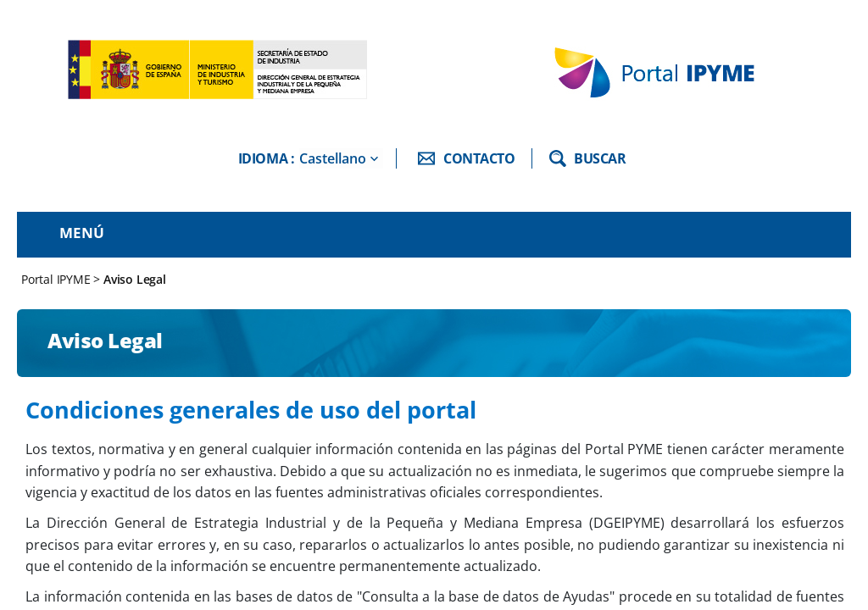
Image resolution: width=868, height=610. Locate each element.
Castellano (333, 158)
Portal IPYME (57, 279)
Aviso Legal (135, 279)
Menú (82, 233)
